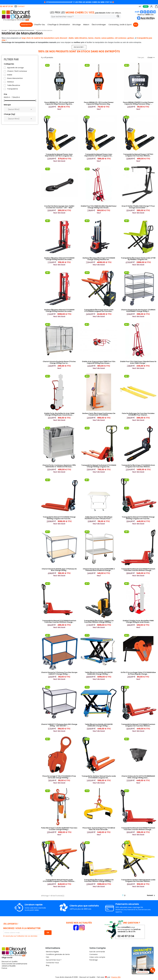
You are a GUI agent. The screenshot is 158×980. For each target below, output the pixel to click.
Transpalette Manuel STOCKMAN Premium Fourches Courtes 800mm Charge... (138, 570)
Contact (20, 6)
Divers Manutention (15, 78)
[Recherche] (118, 16)
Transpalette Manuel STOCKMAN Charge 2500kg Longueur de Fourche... (138, 518)
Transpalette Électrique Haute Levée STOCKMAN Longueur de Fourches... (99, 310)
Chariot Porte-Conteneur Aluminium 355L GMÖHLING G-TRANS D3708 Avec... (59, 466)
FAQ (47, 957)
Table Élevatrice (14, 85)
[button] (146, 19)
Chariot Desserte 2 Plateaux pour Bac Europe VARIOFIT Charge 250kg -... (59, 673)
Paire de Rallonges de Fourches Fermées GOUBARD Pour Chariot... (138, 414)
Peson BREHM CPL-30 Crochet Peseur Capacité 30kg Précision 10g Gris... (59, 103)
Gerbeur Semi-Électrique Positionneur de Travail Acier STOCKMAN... (99, 414)
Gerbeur (10, 82)
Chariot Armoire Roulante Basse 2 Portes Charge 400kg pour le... (59, 362)
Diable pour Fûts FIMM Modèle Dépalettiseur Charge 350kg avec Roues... (99, 207)
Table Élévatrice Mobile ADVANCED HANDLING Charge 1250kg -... (99, 673)
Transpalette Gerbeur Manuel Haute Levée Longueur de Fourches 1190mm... (138, 881)
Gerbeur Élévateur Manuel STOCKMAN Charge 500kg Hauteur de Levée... (59, 259)
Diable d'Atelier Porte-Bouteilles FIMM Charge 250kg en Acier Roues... (138, 621)
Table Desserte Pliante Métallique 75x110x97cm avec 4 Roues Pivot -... (99, 518)
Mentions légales (52, 952)
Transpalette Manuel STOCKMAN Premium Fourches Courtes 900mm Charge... (138, 829)
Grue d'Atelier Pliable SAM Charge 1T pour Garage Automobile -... (138, 207)
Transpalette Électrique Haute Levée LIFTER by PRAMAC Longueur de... (138, 259)
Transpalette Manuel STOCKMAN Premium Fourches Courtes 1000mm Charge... (59, 621)
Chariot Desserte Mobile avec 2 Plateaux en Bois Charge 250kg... (59, 570)
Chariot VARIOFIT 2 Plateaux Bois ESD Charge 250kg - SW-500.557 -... (59, 725)
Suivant (151, 895)
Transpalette (13, 89)
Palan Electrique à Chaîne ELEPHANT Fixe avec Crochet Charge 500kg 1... (59, 829)
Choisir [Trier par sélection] (151, 57)
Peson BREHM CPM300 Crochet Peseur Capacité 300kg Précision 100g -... (138, 103)
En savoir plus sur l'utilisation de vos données (20, 936)
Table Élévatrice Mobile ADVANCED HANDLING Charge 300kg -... (99, 725)
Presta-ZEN (116, 977)
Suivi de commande (97, 952)
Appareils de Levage (15, 68)
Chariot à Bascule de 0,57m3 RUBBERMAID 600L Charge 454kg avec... (138, 777)
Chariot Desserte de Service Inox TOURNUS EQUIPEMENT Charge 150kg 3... (138, 310)
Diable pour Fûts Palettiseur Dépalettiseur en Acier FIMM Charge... (138, 362)
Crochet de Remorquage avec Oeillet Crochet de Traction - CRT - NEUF (59, 207)
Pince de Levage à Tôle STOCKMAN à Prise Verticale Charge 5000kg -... (59, 777)
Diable (10, 75)
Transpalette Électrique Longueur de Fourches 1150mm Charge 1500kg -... (99, 621)
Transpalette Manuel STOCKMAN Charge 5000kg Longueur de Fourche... (59, 518)
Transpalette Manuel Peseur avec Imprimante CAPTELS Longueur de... (59, 155)
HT (140, 6)
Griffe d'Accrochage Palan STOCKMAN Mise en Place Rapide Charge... (138, 673)
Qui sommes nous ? (53, 960)
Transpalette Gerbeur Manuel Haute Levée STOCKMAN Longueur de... (99, 777)
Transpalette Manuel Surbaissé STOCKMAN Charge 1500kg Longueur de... (99, 466)
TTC (146, 6)
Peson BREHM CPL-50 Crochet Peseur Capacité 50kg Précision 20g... (99, 103)
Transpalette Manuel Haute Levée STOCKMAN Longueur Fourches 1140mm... (59, 881)
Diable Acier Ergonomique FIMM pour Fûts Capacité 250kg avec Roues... (99, 362)
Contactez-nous (52, 963)
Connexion (94, 954)
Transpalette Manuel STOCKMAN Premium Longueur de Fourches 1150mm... (138, 725)
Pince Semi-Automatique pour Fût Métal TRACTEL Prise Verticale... (99, 829)
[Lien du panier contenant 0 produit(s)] (156, 8)
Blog (47, 965)
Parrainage (94, 960)
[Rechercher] (86, 17)
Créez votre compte (97, 957)
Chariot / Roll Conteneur (17, 71)
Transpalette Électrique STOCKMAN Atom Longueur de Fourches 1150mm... (138, 466)
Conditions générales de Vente (58, 954)
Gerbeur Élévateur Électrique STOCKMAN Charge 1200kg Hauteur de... (99, 259)
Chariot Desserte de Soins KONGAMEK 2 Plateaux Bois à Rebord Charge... (99, 570)
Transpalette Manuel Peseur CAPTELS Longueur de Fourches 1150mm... (138, 155)
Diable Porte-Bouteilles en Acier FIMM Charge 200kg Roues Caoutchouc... (59, 414)
